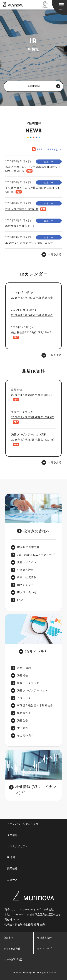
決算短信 (23, 675)
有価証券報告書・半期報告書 (35, 705)
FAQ (20, 600)
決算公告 (23, 720)
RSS (39, 149)
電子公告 (23, 728)
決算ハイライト (27, 562)
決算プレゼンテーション (32, 690)
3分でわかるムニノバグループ (36, 555)
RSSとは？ (55, 149)
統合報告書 (24, 713)
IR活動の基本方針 (28, 547)
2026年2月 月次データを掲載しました (29, 243)
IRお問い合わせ (27, 592)
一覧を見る (55, 355)
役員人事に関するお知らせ (22, 209)
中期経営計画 (25, 570)
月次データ (24, 698)
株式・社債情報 (27, 577)
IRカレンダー (26, 585)
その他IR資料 (26, 735)
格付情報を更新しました (21, 226)
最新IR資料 (24, 668)
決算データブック (28, 683)
